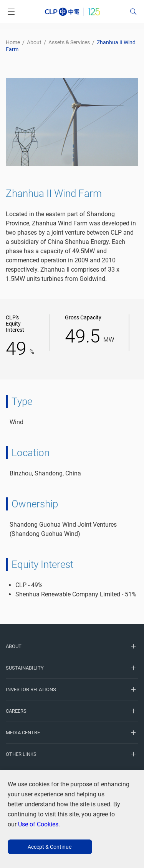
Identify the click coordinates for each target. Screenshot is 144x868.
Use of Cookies (38, 824)
